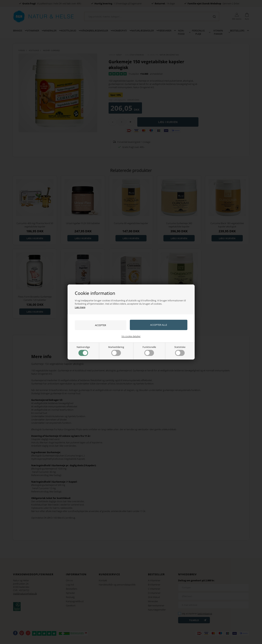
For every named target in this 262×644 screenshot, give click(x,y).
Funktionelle (149, 351)
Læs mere (80, 307)
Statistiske (180, 351)
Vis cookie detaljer (131, 336)
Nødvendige (83, 351)
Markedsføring (116, 351)
